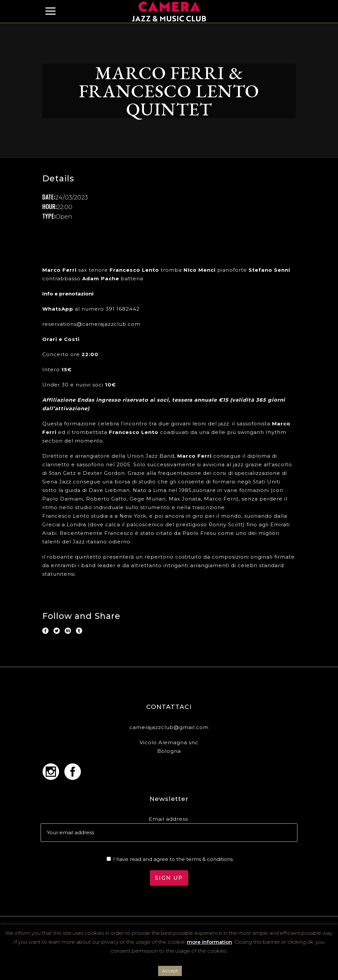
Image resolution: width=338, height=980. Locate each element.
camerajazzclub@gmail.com (169, 727)
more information (209, 942)
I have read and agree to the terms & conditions (173, 859)
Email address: (169, 819)
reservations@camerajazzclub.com (91, 324)
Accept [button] (170, 971)
